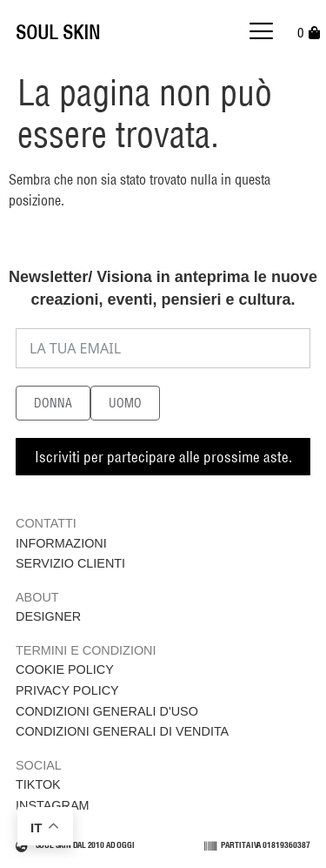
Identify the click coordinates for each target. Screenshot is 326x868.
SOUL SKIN (58, 32)
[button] (262, 32)
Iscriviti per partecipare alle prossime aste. (163, 457)
